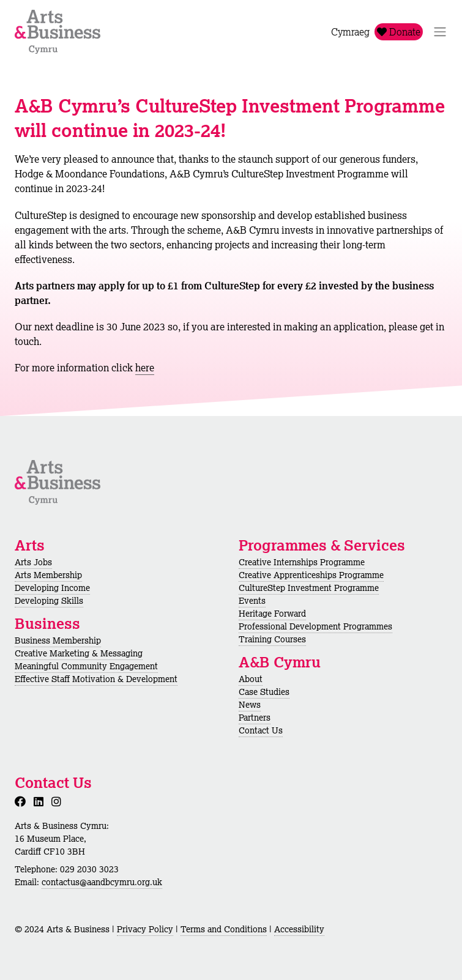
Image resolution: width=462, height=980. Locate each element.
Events (252, 601)
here (145, 368)
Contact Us (261, 730)
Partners (255, 718)
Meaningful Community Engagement (86, 666)
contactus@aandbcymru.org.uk (102, 882)
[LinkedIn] (41, 801)
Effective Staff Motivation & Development (96, 679)
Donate (399, 32)
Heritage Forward (272, 614)
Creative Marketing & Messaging (79, 653)
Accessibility (299, 929)
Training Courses (272, 639)
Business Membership (58, 640)
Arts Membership (48, 575)
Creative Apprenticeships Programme (311, 575)
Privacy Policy (145, 929)
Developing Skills (49, 601)
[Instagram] (59, 801)
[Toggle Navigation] (440, 32)
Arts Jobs (33, 562)
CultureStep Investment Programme (309, 588)
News (250, 705)
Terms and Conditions (224, 929)
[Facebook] (23, 801)
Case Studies (264, 692)
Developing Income (52, 588)
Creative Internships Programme (302, 562)
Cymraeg (350, 32)
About (251, 679)
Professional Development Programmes (315, 626)
